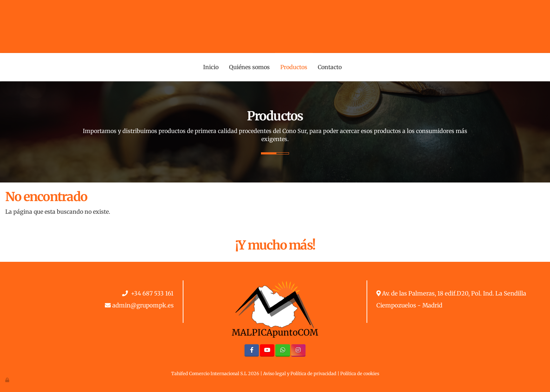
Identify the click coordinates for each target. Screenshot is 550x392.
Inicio (211, 67)
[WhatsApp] (283, 350)
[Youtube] (267, 350)
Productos (294, 67)
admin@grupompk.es (143, 305)
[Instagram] (298, 350)
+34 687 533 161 (152, 294)
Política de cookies (360, 373)
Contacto (330, 67)
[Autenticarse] (8, 380)
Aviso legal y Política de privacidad (300, 373)
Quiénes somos (249, 67)
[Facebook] (252, 350)
